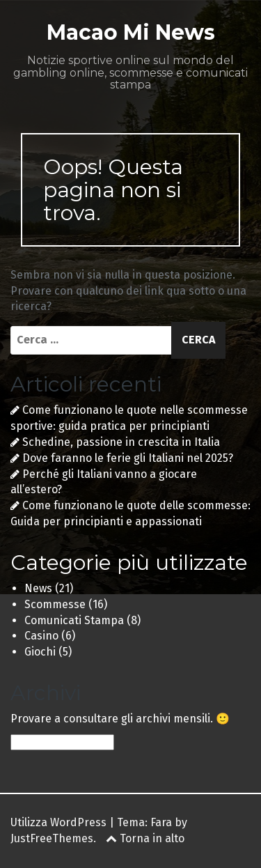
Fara (161, 822)
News (38, 588)
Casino (41, 636)
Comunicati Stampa (74, 620)
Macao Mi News (131, 32)
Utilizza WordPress (58, 822)
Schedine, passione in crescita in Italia (121, 442)
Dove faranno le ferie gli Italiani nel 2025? (128, 458)
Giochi (40, 652)
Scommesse (55, 604)
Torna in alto (145, 838)
